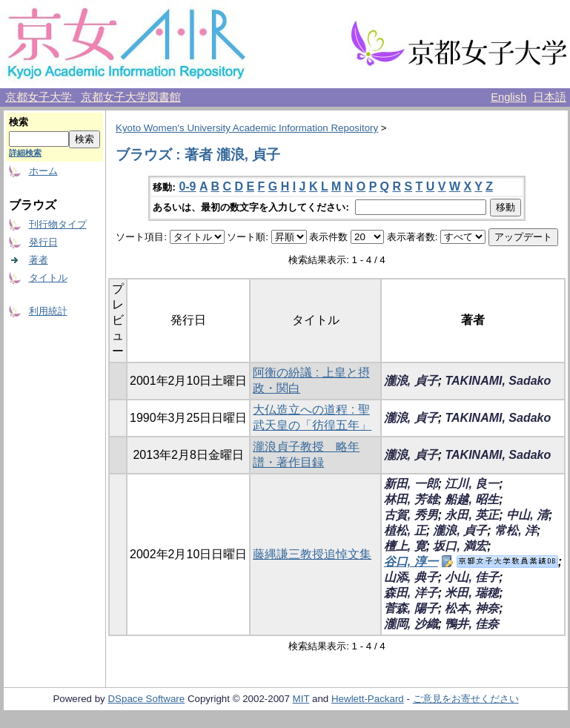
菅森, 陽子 (411, 608)
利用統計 (48, 311)
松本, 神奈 (472, 608)
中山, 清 (527, 515)
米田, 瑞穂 (472, 593)
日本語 (550, 97)
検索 (19, 122)
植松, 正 (405, 530)
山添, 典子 (411, 577)
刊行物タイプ (58, 224)
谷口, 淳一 (411, 562)
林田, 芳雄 (411, 499)
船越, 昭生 (472, 499)
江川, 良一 (472, 484)
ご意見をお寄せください (466, 699)
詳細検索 (25, 153)
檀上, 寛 (405, 546)
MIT (301, 699)
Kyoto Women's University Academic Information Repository (247, 128)
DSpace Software (146, 699)
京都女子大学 (40, 97)
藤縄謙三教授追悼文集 (312, 554)
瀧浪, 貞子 (411, 381)
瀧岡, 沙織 (411, 624)
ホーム (43, 171)
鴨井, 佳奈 (472, 624)
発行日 (43, 242)
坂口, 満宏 (460, 546)
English (508, 97)
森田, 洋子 (411, 593)
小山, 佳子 (472, 577)
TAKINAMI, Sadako (498, 381)
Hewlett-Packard (368, 699)
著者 (39, 260)
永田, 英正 (472, 515)
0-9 (187, 186)
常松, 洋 (516, 530)
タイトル (48, 278)
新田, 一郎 (411, 484)
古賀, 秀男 (411, 515)
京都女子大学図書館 (131, 97)
